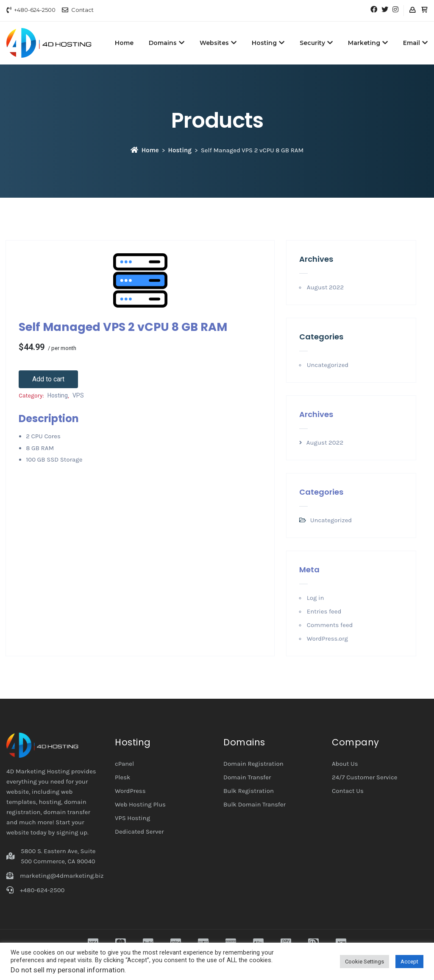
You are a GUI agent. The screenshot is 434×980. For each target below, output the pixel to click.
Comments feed (330, 625)
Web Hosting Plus (140, 804)
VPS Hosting (132, 818)
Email (415, 43)
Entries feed (324, 611)
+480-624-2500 (35, 10)
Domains (167, 43)
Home (124, 43)
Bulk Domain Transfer (255, 804)
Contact (82, 10)
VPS (78, 395)
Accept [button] (409, 962)
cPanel (124, 764)
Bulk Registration (249, 791)
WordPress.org (327, 638)
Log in (316, 598)
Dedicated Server (139, 832)
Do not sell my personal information (68, 970)
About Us (345, 764)
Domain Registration (253, 764)
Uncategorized (328, 365)
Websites (218, 43)
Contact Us (348, 791)
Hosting (268, 43)
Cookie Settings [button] (364, 962)
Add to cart (48, 379)
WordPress (130, 791)
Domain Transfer (247, 777)
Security (316, 43)
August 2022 (325, 287)
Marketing (368, 43)
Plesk (123, 777)
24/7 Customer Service (365, 777)
